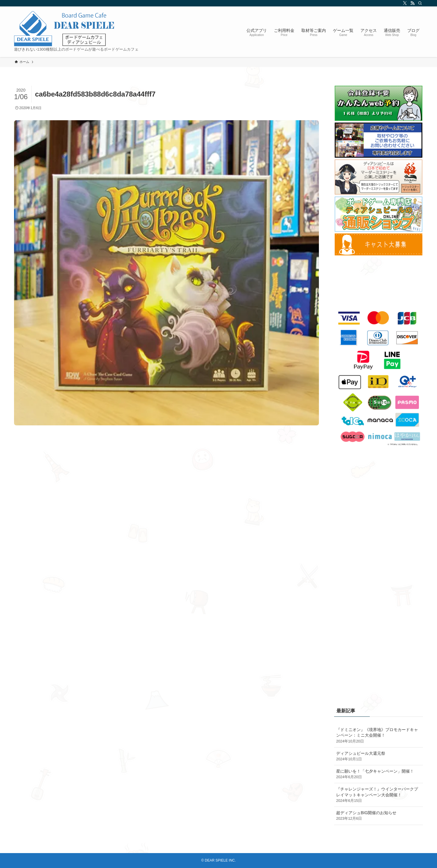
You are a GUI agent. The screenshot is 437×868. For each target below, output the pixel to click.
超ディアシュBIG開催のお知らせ (379, 816)
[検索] (419, 3)
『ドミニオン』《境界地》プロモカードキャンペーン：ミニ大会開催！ (379, 736)
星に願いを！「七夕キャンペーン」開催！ (379, 774)
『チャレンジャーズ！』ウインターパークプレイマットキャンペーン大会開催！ (379, 795)
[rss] (412, 3)
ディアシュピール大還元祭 (379, 757)
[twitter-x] (404, 3)
